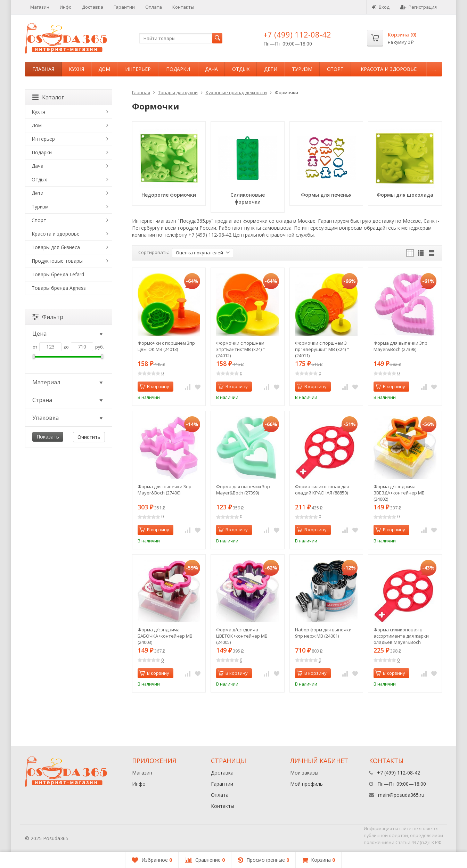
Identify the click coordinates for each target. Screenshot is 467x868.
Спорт (335, 69)
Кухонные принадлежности (236, 92)
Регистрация (419, 7)
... (434, 69)
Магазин (40, 7)
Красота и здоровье (389, 69)
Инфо (66, 7)
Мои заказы (304, 773)
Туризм (302, 69)
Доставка (93, 7)
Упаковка (68, 418)
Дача (211, 69)
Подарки (178, 69)
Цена (68, 334)
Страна (68, 400)
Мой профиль (306, 784)
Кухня (76, 69)
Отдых (241, 69)
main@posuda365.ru (401, 795)
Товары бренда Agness (59, 288)
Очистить (89, 437)
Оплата (154, 7)
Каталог (48, 97)
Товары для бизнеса (56, 247)
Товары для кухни (178, 92)
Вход (381, 7)
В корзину (154, 386)
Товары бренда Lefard (58, 274)
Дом (104, 69)
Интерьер (138, 69)
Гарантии (124, 7)
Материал (68, 382)
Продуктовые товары (57, 261)
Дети (271, 69)
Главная (43, 69)
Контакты (183, 7)
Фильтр (48, 317)
